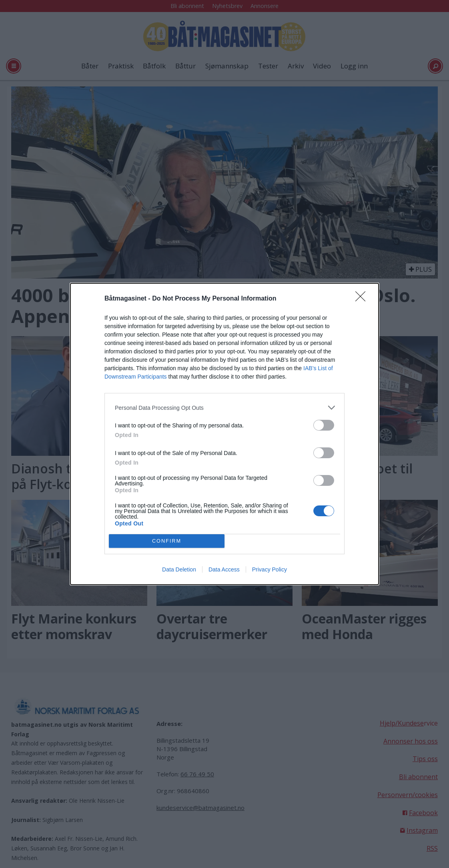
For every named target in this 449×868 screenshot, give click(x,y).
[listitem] (225, 408)
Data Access (224, 569)
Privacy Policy (270, 569)
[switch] (324, 425)
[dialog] (225, 434)
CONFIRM (167, 541)
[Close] (363, 299)
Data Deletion (179, 569)
